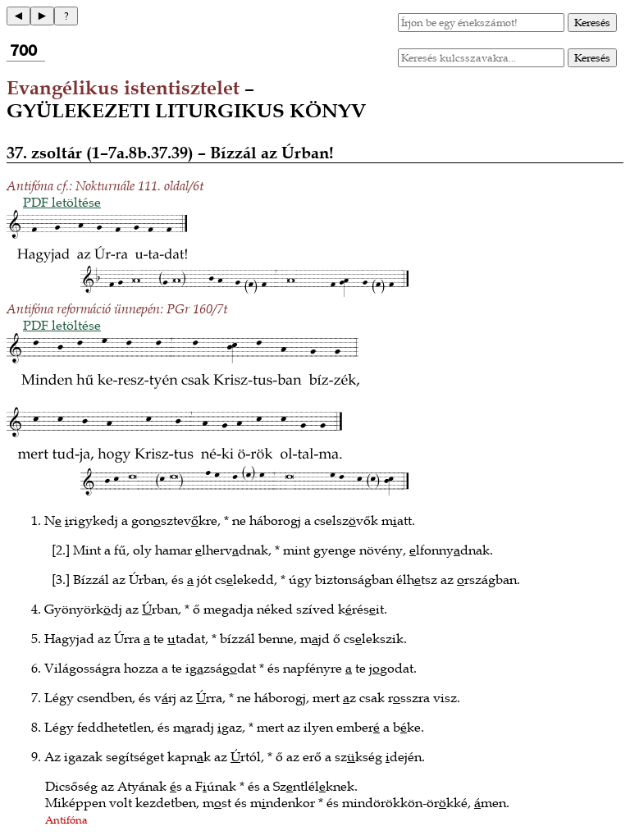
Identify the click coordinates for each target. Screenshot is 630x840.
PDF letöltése (62, 202)
